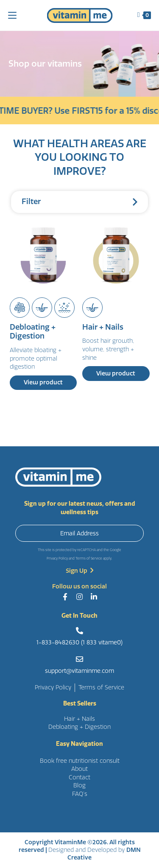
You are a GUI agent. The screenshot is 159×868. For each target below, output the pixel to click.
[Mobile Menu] (12, 15)
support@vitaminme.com (79, 671)
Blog (79, 785)
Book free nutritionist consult (80, 761)
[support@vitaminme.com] (79, 659)
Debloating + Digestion (33, 332)
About (79, 769)
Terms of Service (89, 559)
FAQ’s (80, 794)
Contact (79, 777)
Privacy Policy (57, 559)
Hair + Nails (103, 327)
